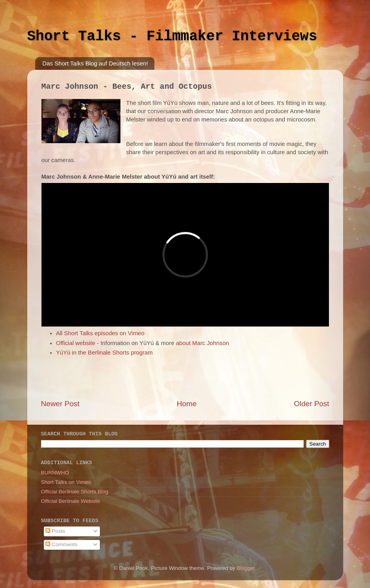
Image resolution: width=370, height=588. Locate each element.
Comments (61, 544)
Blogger (246, 568)
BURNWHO (55, 473)
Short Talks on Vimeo (66, 482)
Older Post (311, 404)
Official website (76, 343)
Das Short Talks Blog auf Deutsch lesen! (95, 63)
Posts (55, 531)
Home (187, 404)
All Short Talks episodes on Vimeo (100, 333)
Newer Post (60, 404)
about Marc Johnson (203, 343)
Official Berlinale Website (71, 501)
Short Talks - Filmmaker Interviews (172, 36)
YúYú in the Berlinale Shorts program (104, 353)
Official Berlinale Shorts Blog (75, 492)
